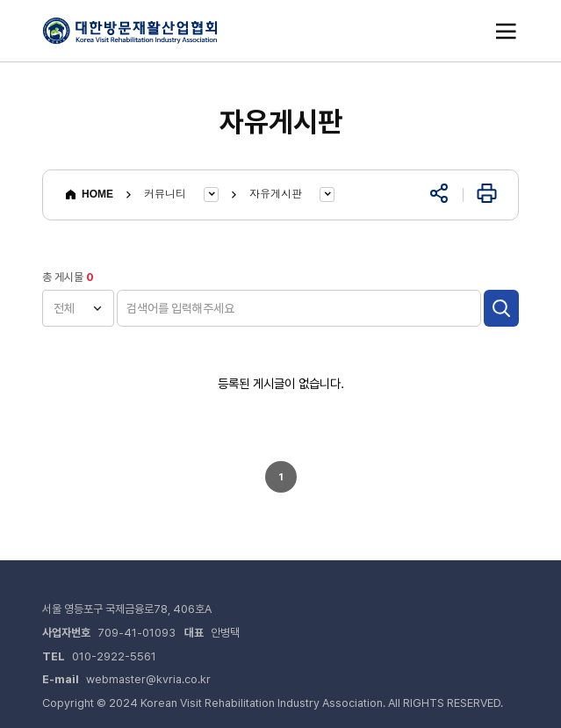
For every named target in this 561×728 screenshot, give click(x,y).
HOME (89, 195)
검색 (501, 308)
